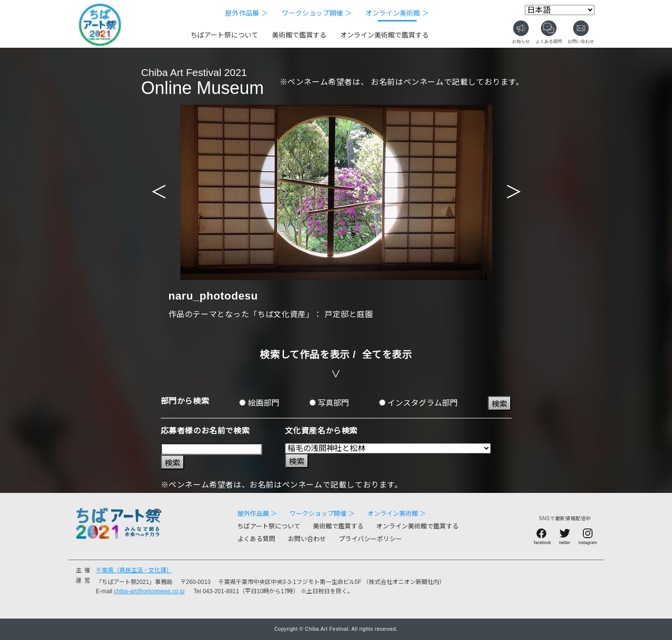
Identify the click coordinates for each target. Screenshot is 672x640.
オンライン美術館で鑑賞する (384, 35)
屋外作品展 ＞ (247, 13)
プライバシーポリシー (370, 539)
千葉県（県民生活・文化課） (134, 570)
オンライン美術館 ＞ (397, 13)
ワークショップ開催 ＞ (317, 13)
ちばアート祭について (224, 35)
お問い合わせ (307, 539)
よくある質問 (256, 539)
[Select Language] (560, 10)
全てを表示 (387, 355)
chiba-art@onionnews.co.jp (149, 591)
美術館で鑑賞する (299, 35)
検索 (499, 404)
